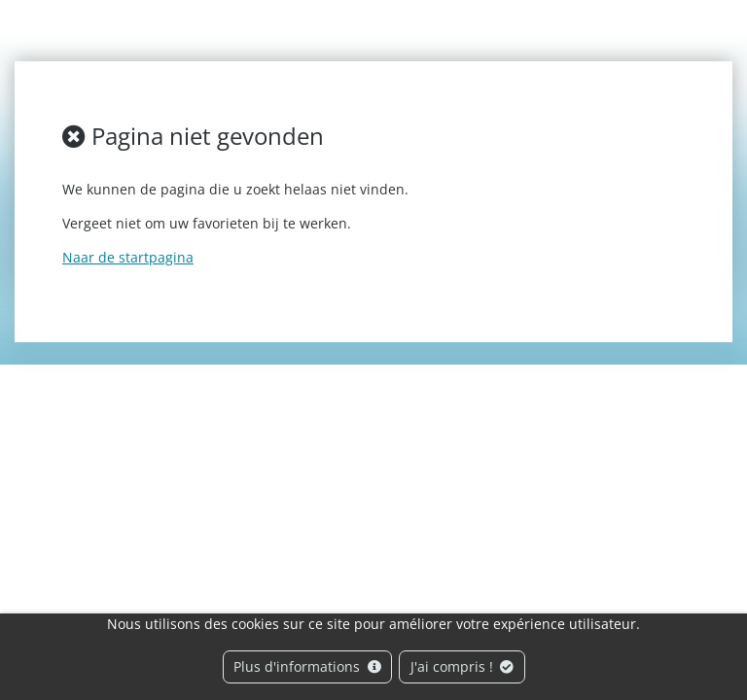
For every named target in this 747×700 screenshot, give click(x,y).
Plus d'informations (307, 666)
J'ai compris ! (462, 666)
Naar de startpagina (128, 257)
